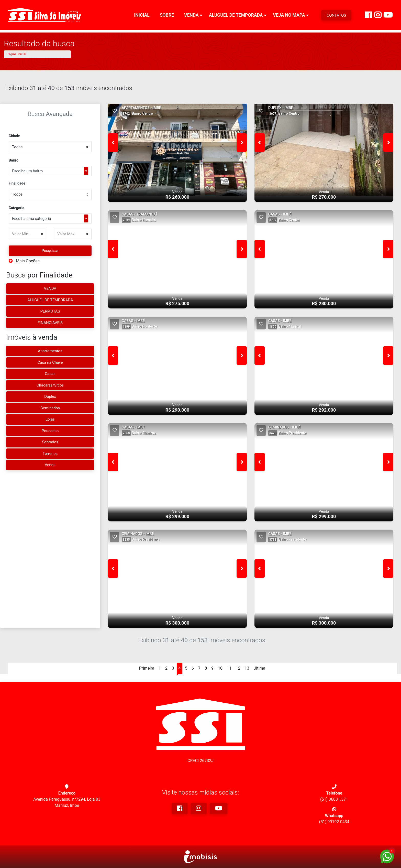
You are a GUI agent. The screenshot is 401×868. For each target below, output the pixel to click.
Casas (50, 374)
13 (247, 668)
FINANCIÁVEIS (50, 323)
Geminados (50, 408)
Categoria (16, 208)
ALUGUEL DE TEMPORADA (50, 300)
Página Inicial (16, 54)
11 (229, 668)
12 (238, 668)
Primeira (147, 668)
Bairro (14, 160)
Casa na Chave (50, 362)
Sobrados (50, 442)
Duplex (50, 397)
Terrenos (50, 454)
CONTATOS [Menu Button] (336, 16)
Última (259, 668)
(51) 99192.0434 (334, 822)
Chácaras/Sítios (50, 385)
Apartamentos (50, 351)
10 (220, 668)
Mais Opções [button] (24, 261)
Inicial (142, 16)
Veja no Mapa (289, 16)
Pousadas (50, 431)
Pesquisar (50, 251)
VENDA (50, 288)
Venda (191, 16)
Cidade (14, 136)
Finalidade (17, 183)
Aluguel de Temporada (236, 16)
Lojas (50, 419)
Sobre (167, 16)
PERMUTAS (50, 311)
